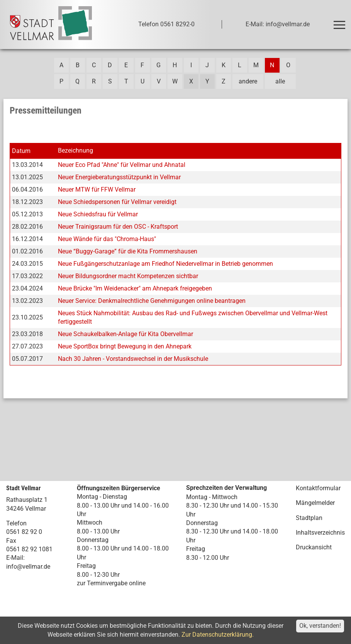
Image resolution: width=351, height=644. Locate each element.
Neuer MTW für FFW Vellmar (97, 189)
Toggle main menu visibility (341, 21)
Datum (21, 151)
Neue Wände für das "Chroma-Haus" (107, 239)
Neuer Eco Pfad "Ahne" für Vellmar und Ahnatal (122, 165)
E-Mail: (15, 558)
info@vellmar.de (28, 567)
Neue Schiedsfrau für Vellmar (98, 214)
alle (280, 81)
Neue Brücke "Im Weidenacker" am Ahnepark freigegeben (135, 288)
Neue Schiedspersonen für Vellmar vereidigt (117, 202)
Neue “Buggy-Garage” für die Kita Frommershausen (128, 251)
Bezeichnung (75, 150)
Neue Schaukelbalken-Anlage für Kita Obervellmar (125, 334)
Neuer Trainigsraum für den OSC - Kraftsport (118, 227)
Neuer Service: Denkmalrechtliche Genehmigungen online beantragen (152, 301)
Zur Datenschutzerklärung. (218, 635)
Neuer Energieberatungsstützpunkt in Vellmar (119, 177)
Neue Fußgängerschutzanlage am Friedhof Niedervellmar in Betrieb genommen (165, 264)
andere (248, 81)
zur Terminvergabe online (111, 583)
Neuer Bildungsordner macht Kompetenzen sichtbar (128, 276)
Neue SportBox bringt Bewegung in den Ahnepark (125, 346)
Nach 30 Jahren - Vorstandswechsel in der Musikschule (133, 359)
